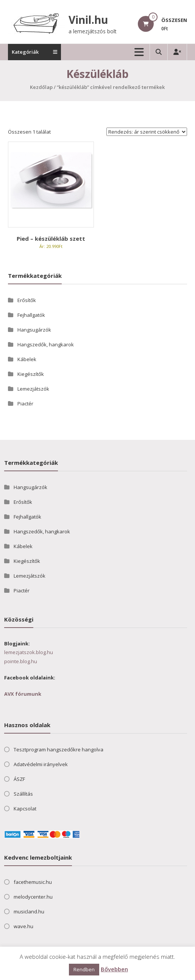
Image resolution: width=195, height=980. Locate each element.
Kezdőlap (41, 87)
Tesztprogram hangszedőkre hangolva (58, 749)
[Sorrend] (147, 132)
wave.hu (23, 926)
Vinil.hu (88, 20)
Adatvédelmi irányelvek (41, 764)
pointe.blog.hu (21, 661)
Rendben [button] (84, 969)
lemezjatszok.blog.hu (29, 652)
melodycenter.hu (33, 897)
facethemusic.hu (33, 882)
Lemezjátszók (33, 389)
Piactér (25, 404)
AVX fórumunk (23, 694)
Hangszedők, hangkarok (46, 344)
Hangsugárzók (34, 330)
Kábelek (27, 359)
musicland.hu (29, 911)
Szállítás (23, 794)
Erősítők (27, 300)
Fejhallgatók (31, 315)
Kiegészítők (31, 374)
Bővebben (114, 969)
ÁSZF (19, 779)
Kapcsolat (25, 809)
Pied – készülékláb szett (51, 238)
